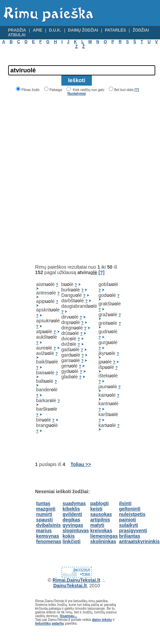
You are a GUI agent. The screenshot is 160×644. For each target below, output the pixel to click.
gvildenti (73, 514)
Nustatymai (77, 94)
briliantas (129, 536)
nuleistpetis (132, 514)
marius (44, 531)
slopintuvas (76, 531)
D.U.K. (55, 30)
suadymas (74, 503)
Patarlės (115, 30)
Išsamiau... (68, 616)
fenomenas (49, 541)
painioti (127, 520)
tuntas (43, 503)
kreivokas (101, 531)
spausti (45, 520)
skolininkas (103, 541)
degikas (72, 520)
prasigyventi (133, 531)
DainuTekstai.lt (70, 586)
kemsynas (48, 536)
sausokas (101, 514)
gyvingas (73, 525)
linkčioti (72, 541)
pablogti (99, 503)
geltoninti (130, 509)
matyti (97, 525)
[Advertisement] (73, 180)
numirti (44, 514)
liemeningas (104, 536)
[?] (137, 90)
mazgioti (46, 509)
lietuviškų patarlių (50, 623)
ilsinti (125, 503)
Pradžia (17, 30)
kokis (69, 536)
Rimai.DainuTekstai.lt (76, 580)
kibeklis (71, 509)
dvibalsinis (48, 525)
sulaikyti (128, 525)
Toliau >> (81, 464)
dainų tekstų (102, 620)
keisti (96, 509)
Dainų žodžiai (83, 30)
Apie (38, 30)
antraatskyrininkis (139, 541)
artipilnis (100, 520)
